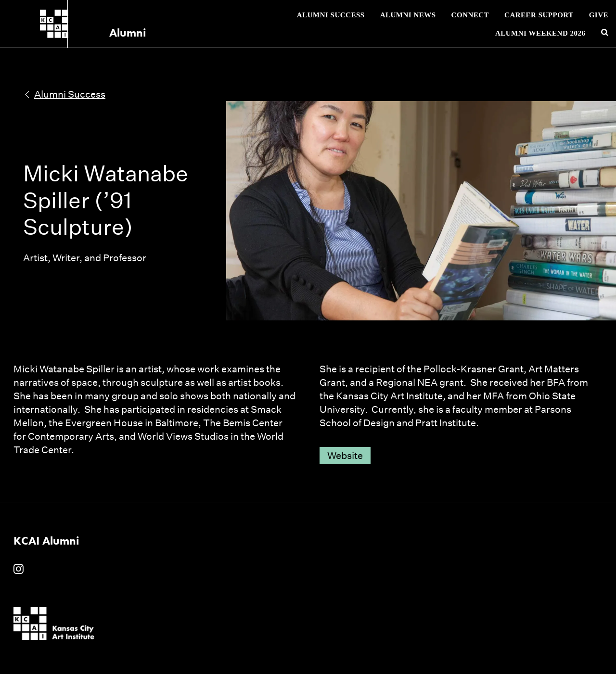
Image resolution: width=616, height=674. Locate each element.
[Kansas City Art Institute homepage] (54, 24)
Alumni (107, 32)
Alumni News (408, 15)
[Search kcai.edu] (605, 33)
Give (599, 15)
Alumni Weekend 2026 (540, 33)
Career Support (539, 15)
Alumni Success (331, 15)
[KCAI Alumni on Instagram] (19, 570)
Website (345, 456)
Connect (470, 15)
